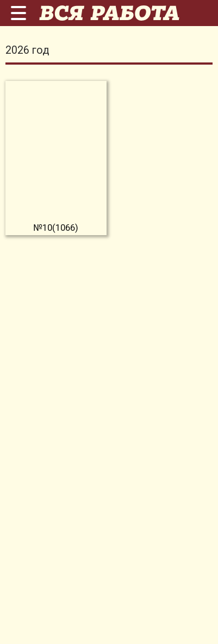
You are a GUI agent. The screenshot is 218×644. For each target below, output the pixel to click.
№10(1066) (56, 228)
